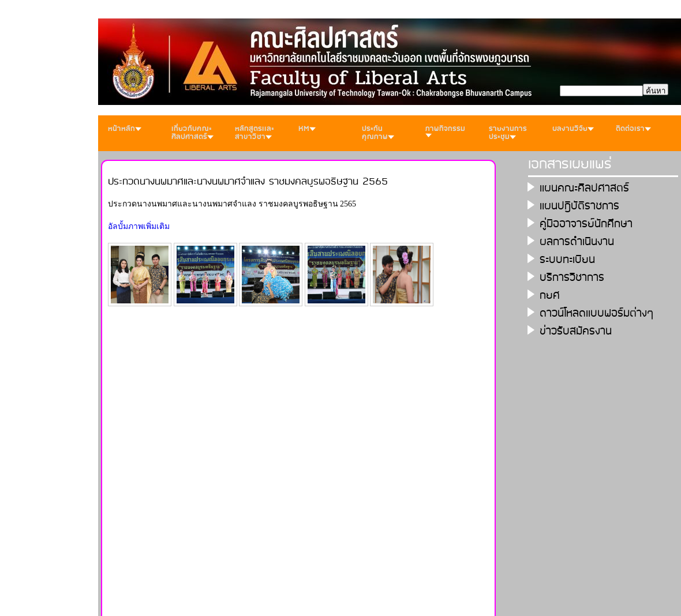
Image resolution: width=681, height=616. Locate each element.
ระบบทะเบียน (567, 260)
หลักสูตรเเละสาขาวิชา (255, 133)
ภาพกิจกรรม (445, 130)
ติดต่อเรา (633, 129)
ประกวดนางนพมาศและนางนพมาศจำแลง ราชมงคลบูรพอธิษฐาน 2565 (248, 182)
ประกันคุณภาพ (378, 133)
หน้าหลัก (125, 129)
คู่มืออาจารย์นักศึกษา (586, 224)
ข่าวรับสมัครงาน (576, 331)
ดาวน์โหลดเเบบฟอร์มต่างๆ (597, 313)
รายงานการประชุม (508, 133)
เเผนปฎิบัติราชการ (579, 206)
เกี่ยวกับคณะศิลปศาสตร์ (192, 133)
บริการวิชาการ (572, 278)
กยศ (550, 296)
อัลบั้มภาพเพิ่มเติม (139, 226)
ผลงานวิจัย (573, 129)
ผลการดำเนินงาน (577, 242)
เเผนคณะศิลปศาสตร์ (584, 188)
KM (307, 129)
